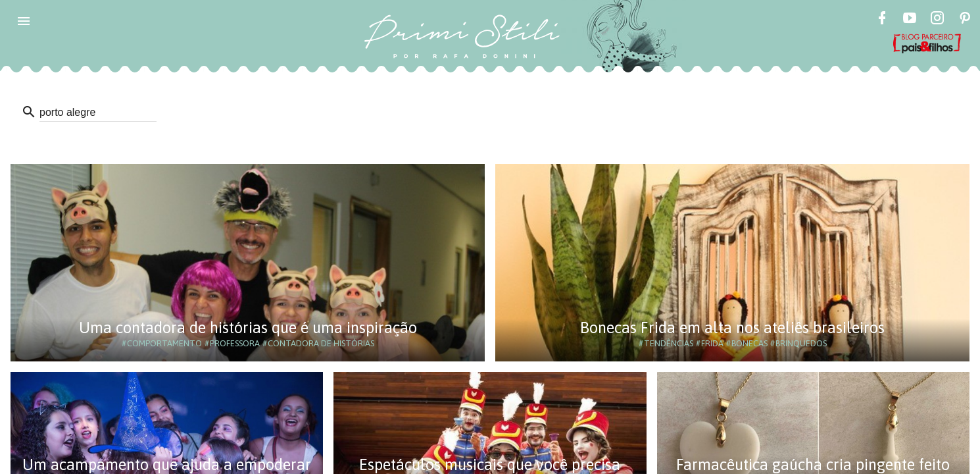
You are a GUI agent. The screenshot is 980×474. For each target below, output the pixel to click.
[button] (24, 21)
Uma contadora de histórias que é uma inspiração (248, 328)
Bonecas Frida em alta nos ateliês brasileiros (732, 328)
